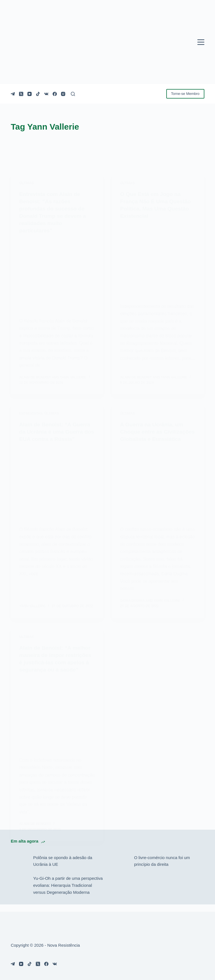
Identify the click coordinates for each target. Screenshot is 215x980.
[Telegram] (13, 94)
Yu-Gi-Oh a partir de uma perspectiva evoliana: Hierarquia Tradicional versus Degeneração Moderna (68, 893)
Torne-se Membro (185, 94)
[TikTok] (38, 94)
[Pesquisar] (73, 94)
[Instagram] (63, 94)
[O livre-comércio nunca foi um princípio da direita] (120, 868)
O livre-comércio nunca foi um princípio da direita (162, 868)
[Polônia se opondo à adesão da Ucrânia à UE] (19, 868)
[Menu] (201, 42)
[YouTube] (30, 94)
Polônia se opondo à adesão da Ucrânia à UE (63, 868)
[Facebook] (55, 94)
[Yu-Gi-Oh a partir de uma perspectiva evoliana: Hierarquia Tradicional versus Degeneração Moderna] (19, 893)
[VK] (46, 94)
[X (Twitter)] (21, 94)
